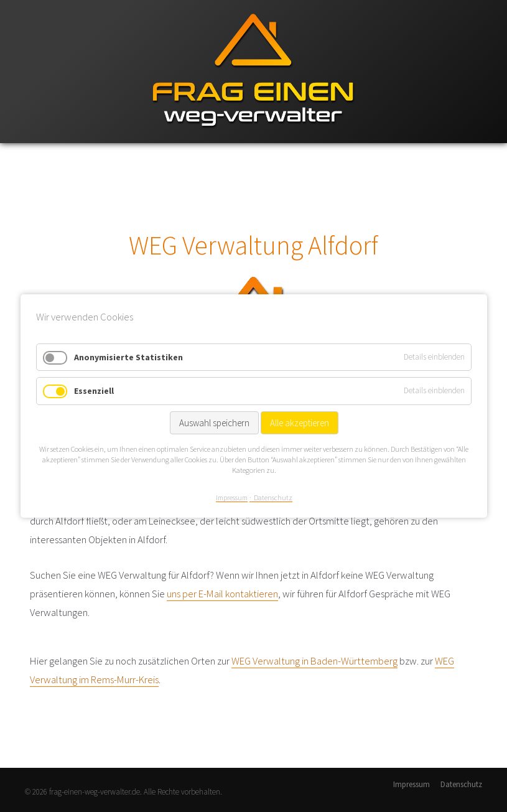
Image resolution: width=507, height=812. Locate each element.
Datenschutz (461, 784)
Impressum (412, 784)
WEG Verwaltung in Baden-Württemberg (314, 661)
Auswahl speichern (214, 423)
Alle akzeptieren (299, 423)
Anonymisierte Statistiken (128, 357)
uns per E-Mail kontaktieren (222, 594)
